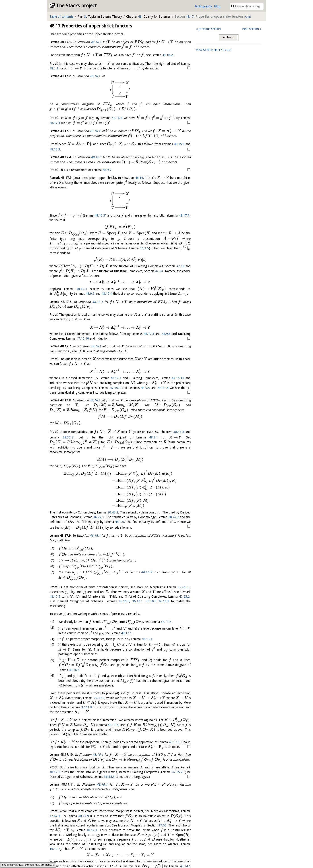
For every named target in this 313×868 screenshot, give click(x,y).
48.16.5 (75, 581)
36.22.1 (99, 517)
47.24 (159, 271)
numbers (227, 38)
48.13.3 (55, 149)
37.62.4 (55, 842)
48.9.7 (107, 170)
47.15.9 (115, 388)
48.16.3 (117, 118)
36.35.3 (98, 803)
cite (248, 17)
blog (217, 6)
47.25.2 (184, 599)
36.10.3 (151, 603)
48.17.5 (55, 599)
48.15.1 (179, 144)
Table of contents (61, 17)
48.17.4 (107, 294)
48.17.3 (82, 289)
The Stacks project (76, 6)
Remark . (83, 178)
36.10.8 (164, 603)
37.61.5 (183, 589)
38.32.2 (68, 437)
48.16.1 (96, 42)
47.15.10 (83, 338)
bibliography (204, 6)
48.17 (190, 17)
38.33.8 (179, 432)
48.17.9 (85, 842)
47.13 (180, 266)
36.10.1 (138, 603)
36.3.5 (144, 248)
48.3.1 (54, 68)
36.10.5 (124, 603)
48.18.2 (167, 55)
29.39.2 (108, 702)
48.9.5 (90, 294)
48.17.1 (55, 123)
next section (251, 29)
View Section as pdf (214, 50)
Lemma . (61, 42)
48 (140, 17)
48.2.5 (119, 522)
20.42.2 (113, 512)
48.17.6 (103, 628)
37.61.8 (134, 711)
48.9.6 (166, 334)
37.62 (64, 856)
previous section (210, 29)
